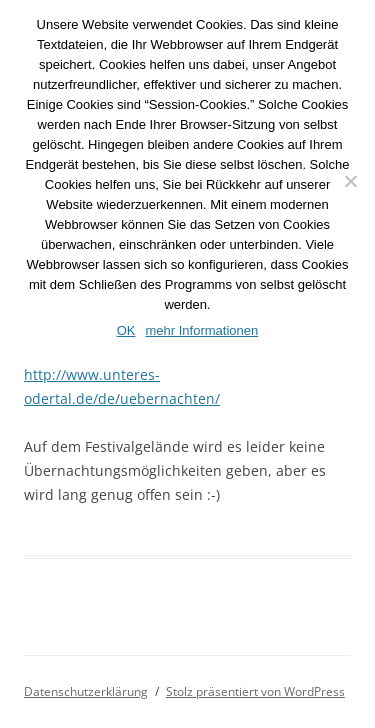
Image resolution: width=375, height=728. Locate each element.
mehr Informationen (202, 330)
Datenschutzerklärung (86, 691)
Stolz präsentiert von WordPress (255, 691)
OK (126, 330)
